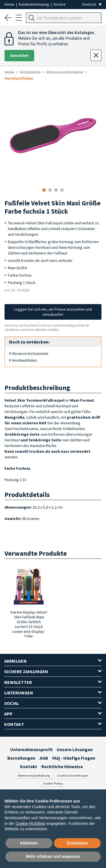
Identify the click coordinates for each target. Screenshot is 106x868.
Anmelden (19, 55)
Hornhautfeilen (19, 78)
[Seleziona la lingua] (92, 4)
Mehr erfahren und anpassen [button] (53, 856)
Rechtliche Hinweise (62, 766)
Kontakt (29, 766)
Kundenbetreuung (34, 4)
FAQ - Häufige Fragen (74, 758)
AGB (44, 758)
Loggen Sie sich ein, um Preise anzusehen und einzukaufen (53, 312)
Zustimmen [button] (77, 843)
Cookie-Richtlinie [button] (30, 823)
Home (10, 4)
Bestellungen (21, 758)
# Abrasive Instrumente (29, 353)
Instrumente (30, 72)
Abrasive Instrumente (65, 72)
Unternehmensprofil (31, 749)
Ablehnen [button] (29, 843)
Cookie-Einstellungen (73, 776)
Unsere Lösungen (75, 749)
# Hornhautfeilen (23, 360)
